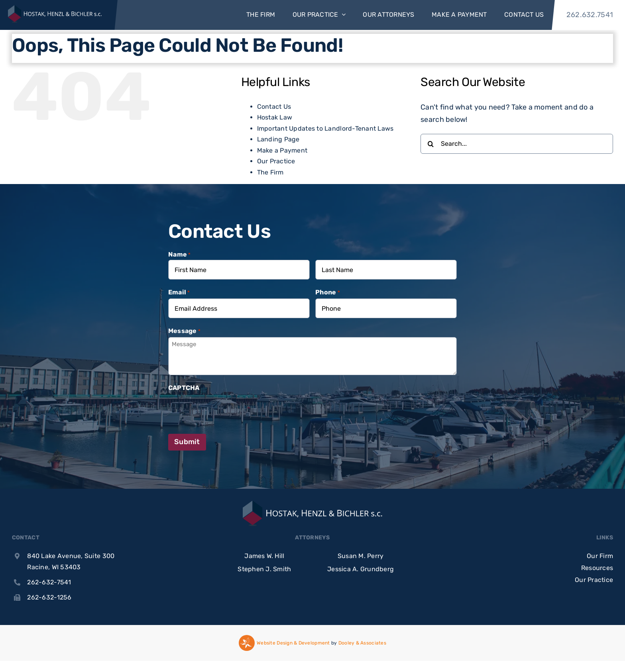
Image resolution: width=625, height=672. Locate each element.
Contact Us (274, 107)
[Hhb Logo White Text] (55, 15)
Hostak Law (275, 117)
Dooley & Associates (362, 643)
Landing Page (278, 139)
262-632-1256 (49, 597)
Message (184, 331)
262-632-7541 (49, 582)
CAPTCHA (184, 388)
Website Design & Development (293, 643)
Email (179, 293)
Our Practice (276, 161)
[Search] (430, 144)
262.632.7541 (590, 15)
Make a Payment (282, 150)
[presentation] (229, 409)
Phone (328, 293)
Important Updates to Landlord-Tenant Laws (325, 128)
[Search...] (517, 144)
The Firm (270, 172)
